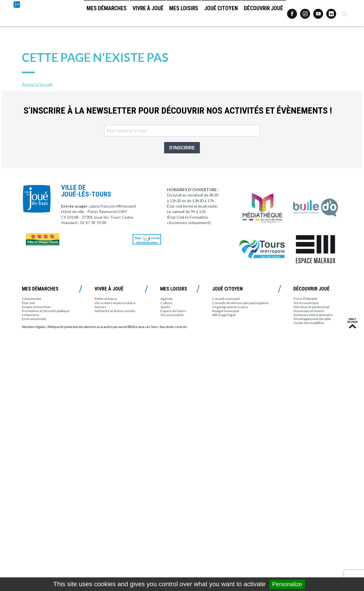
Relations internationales (313, 315)
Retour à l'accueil (37, 84)
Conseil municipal (226, 299)
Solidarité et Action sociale (115, 311)
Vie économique (306, 303)
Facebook (292, 12)
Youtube (318, 12)
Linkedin (331, 11)
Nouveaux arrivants (309, 311)
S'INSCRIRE (182, 148)
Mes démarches (81, 14)
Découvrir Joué (261, 14)
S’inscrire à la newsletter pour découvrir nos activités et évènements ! (178, 111)
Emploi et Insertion (36, 307)
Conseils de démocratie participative (240, 303)
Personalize (287, 584)
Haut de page (353, 321)
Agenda (167, 299)
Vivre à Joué (128, 14)
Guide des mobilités (309, 323)
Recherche (344, 12)
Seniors (100, 307)
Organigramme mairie (230, 307)
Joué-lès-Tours (32, 26)
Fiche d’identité (306, 299)
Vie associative (172, 315)
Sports (165, 307)
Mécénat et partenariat (311, 307)
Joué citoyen (213, 14)
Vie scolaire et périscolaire (115, 303)
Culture (166, 303)
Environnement (34, 319)
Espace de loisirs (173, 311)
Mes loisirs (170, 14)
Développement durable (312, 319)
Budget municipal (226, 311)
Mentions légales (34, 327)
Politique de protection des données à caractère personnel (87, 327)
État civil (28, 303)
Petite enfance (106, 299)
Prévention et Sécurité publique (46, 311)
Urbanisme (31, 315)
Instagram (305, 11)
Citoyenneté (32, 299)
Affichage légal (224, 315)
